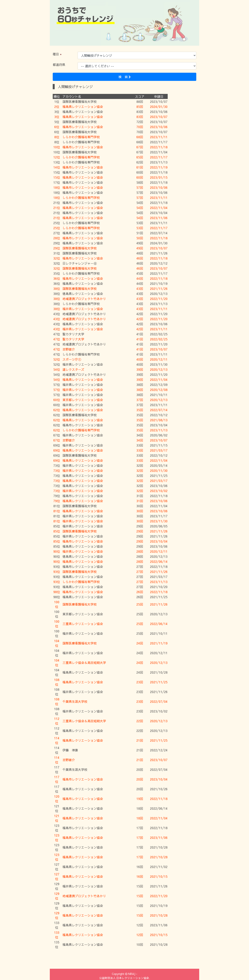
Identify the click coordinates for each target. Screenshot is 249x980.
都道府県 (59, 65)
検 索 (125, 77)
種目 (56, 54)
